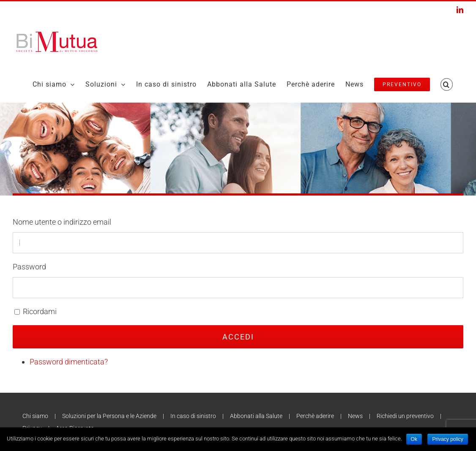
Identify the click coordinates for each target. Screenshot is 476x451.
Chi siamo (35, 416)
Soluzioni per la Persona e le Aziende (109, 416)
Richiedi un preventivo (405, 416)
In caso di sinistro (193, 416)
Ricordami (40, 311)
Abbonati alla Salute (256, 416)
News (355, 416)
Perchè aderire (315, 416)
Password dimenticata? (69, 362)
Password (29, 267)
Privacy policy (447, 439)
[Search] (447, 84)
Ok (414, 439)
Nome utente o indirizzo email (62, 222)
